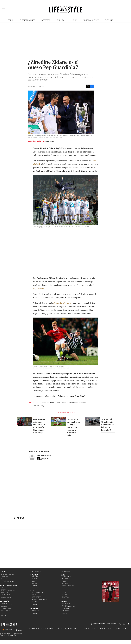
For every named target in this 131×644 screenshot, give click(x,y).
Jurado (65, 614)
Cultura (65, 587)
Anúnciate (106, 629)
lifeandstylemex (126, 624)
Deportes (46, 20)
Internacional (7, 608)
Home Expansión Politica (10, 605)
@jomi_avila (49, 141)
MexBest (65, 602)
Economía (5, 607)
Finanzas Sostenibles (40, 600)
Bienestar (66, 610)
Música (74, 20)
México (34, 578)
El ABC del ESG (37, 603)
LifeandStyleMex (120, 624)
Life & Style (5, 571)
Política (34, 575)
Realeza (65, 578)
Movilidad (35, 598)
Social (34, 594)
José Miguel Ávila (44, 455)
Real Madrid (62, 403)
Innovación (36, 601)
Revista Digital (7, 598)
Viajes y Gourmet (91, 20)
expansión (110, 20)
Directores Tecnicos (78, 403)
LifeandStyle (37, 571)
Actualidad (36, 610)
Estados (34, 584)
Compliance (89, 629)
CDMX (33, 582)
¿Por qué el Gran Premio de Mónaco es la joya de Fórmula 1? (107, 425)
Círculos (65, 580)
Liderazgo (35, 612)
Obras (3, 612)
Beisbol (4, 589)
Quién (63, 575)
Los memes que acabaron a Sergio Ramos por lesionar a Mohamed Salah (73, 427)
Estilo (11, 20)
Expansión (5, 602)
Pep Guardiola (39, 288)
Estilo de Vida (67, 612)
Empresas (5, 603)
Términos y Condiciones (40, 629)
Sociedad (35, 587)
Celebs (64, 596)
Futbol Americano (8, 591)
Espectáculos (67, 577)
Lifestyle (5, 596)
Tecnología (5, 610)
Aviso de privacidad (68, 629)
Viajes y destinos (68, 607)
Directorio (121, 629)
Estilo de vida (67, 598)
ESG (2, 614)
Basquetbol (5, 592)
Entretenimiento (27, 20)
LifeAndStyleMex (130, 624)
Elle (63, 591)
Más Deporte (6, 594)
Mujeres (4, 615)
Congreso (35, 580)
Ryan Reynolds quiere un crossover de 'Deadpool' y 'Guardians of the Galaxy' (39, 426)
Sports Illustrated (9, 586)
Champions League (38, 406)
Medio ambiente (37, 593)
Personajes (66, 609)
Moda (64, 582)
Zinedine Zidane (47, 403)
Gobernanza (36, 596)
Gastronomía (67, 603)
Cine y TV (60, 20)
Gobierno (35, 577)
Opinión (35, 585)
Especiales (66, 571)
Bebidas (65, 605)
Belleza (65, 584)
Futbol (4, 587)
